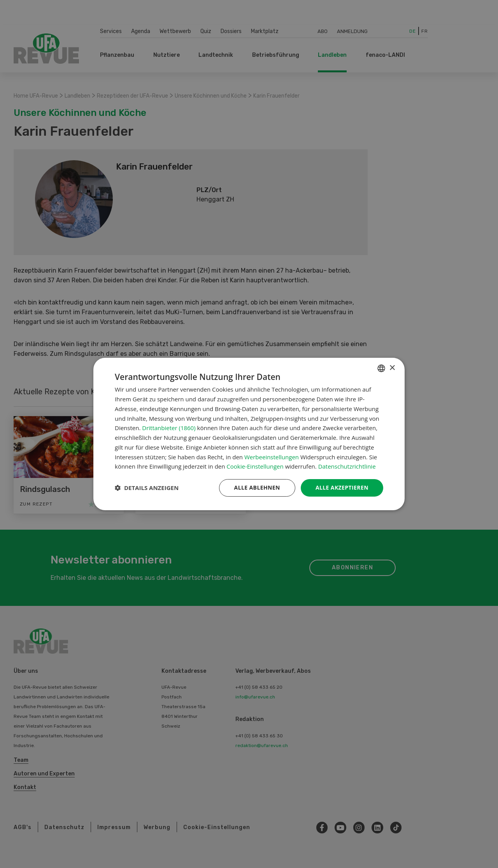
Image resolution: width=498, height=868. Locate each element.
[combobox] (381, 368)
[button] (147, 488)
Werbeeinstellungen (272, 457)
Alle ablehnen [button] (257, 487)
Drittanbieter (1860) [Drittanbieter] (169, 428)
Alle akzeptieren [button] (342, 487)
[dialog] (249, 434)
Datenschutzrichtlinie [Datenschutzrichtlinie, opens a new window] (347, 466)
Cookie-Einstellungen (255, 466)
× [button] (392, 368)
